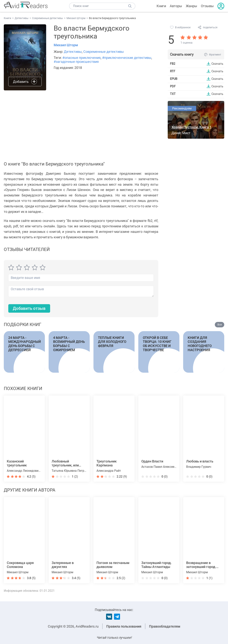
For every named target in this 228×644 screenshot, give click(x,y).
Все (220, 325)
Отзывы (207, 6)
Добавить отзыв (29, 308)
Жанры (191, 6)
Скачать (217, 64)
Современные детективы (104, 52)
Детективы (73, 52)
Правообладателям (165, 626)
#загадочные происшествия (76, 62)
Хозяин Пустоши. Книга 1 (191, 127)
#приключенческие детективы (127, 58)
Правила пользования (124, 626)
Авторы (176, 6)
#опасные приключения (81, 58)
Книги (161, 6)
